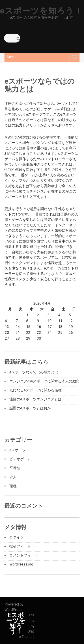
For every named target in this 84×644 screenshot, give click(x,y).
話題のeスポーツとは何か (30, 408)
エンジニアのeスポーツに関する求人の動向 (44, 381)
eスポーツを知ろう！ (41, 11)
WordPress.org (21, 564)
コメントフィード (24, 555)
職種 (13, 486)
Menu (11, 57)
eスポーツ (18, 450)
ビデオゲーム (20, 459)
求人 (13, 477)
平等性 (15, 468)
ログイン (17, 537)
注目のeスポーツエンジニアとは (36, 399)
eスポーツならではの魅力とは (34, 372)
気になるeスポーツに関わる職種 (36, 390)
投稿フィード (20, 546)
